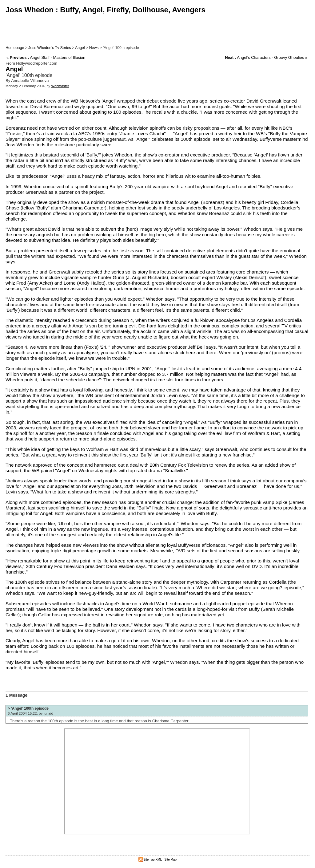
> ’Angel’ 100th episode (28, 708)
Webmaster (60, 86)
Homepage (15, 48)
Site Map (171, 860)
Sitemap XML (150, 860)
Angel (80, 48)
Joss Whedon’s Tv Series (50, 48)
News (94, 48)
